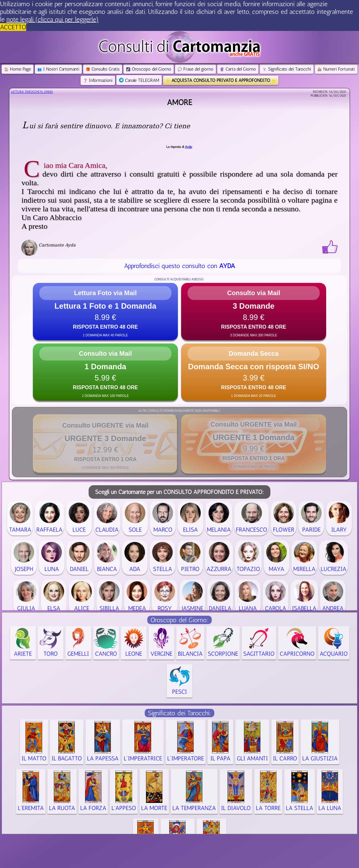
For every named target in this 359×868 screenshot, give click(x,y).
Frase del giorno (195, 69)
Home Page (18, 69)
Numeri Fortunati (336, 69)
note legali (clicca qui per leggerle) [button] (53, 19)
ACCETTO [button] (13, 27)
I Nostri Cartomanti (58, 69)
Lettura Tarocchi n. (32, 92)
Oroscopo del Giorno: (179, 620)
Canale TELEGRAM (139, 80)
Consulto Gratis (103, 69)
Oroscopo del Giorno (149, 69)
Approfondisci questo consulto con (179, 266)
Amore (179, 102)
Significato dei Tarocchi (287, 69)
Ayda (188, 147)
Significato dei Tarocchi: (179, 713)
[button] (105, 312)
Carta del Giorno (238, 69)
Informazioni (98, 80)
